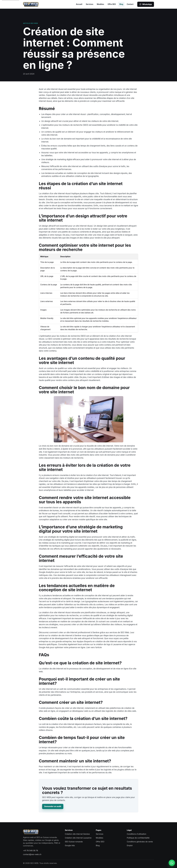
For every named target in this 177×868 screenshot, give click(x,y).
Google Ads (70, 845)
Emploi (130, 845)
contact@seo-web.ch (32, 854)
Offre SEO (112, 4)
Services (90, 4)
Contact (130, 4)
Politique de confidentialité (138, 838)
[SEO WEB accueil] (31, 4)
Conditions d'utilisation (137, 834)
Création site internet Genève (77, 834)
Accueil (79, 4)
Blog (121, 4)
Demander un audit (53, 806)
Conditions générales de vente (140, 842)
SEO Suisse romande (74, 842)
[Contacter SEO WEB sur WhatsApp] (172, 863)
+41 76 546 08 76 (30, 851)
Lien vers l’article (94, 647)
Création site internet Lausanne (78, 838)
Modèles (100, 4)
